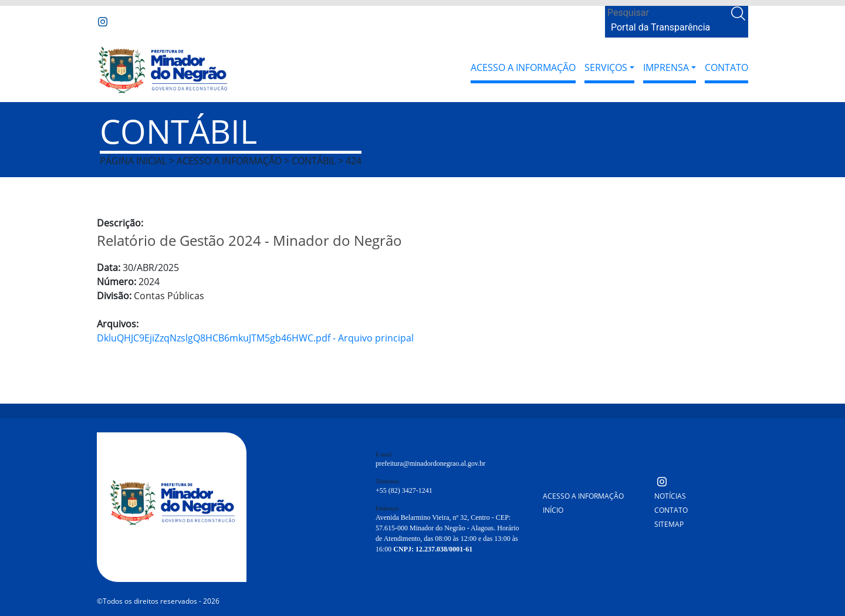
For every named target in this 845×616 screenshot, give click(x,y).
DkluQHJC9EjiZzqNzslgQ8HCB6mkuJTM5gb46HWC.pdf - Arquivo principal (255, 338)
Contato (726, 67)
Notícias (670, 496)
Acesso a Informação (523, 67)
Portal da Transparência (660, 27)
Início (553, 510)
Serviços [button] (606, 67)
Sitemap (669, 524)
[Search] (667, 13)
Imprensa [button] (666, 67)
